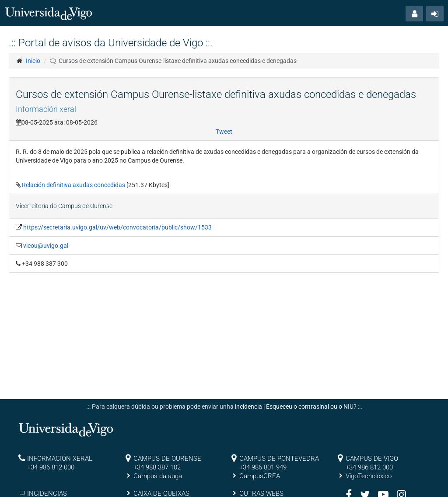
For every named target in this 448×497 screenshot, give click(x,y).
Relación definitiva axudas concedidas (74, 185)
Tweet (224, 132)
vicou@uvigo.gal (46, 246)
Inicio (33, 61)
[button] (414, 14)
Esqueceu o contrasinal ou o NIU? (311, 407)
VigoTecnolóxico (369, 476)
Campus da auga (158, 476)
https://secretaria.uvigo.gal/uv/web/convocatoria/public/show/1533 (117, 227)
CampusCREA (260, 476)
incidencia (248, 407)
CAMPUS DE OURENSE (167, 459)
